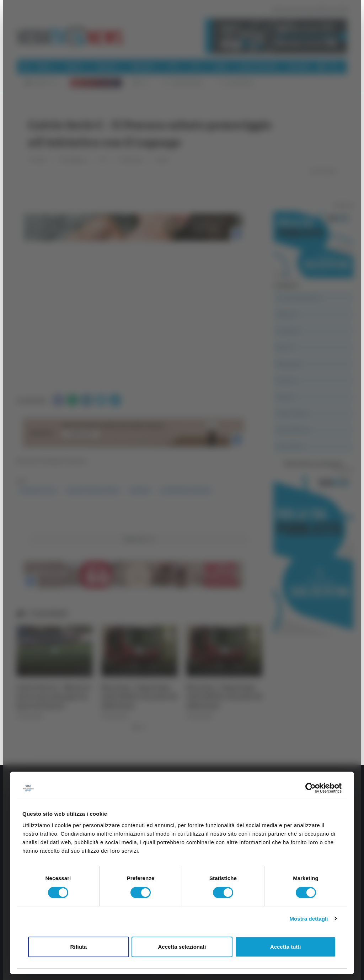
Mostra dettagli (309, 919)
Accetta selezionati (182, 947)
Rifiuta (78, 947)
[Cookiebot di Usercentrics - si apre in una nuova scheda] (311, 788)
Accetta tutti (286, 947)
